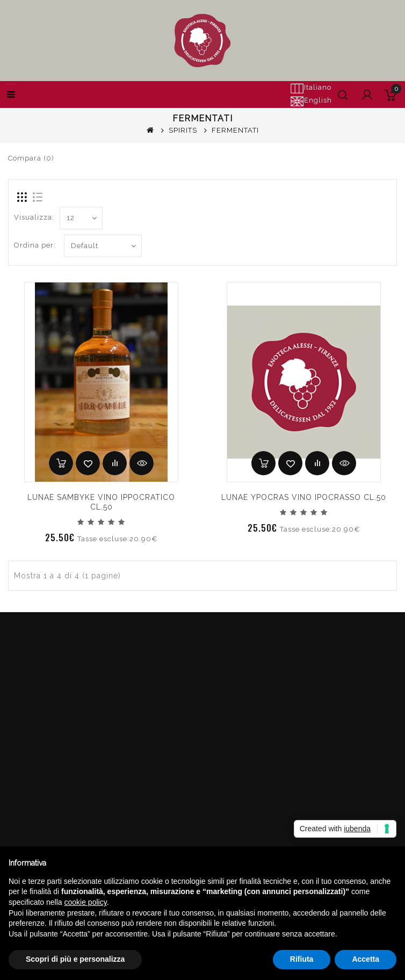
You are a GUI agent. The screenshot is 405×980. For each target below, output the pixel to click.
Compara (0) (31, 158)
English (311, 101)
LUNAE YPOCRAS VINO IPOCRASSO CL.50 (304, 497)
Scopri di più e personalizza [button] (75, 959)
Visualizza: (34, 217)
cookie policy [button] (86, 902)
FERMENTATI (235, 130)
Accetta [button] (366, 959)
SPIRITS (183, 130)
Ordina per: (35, 245)
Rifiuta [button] (302, 959)
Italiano (311, 88)
